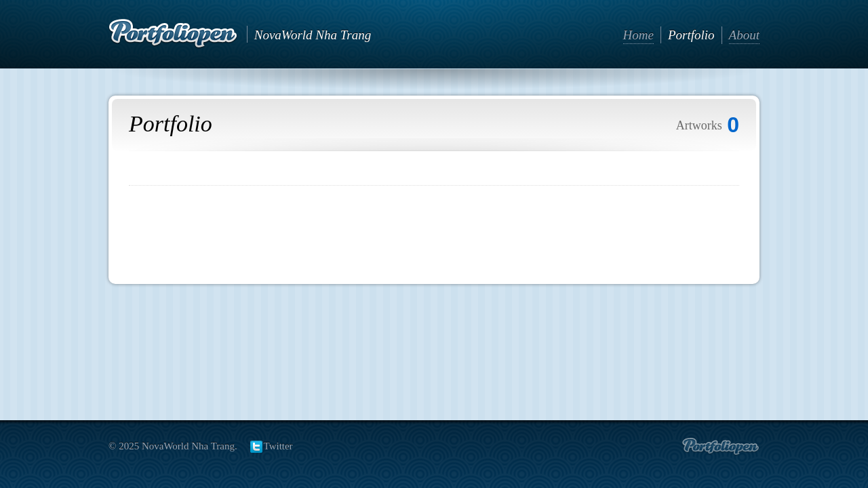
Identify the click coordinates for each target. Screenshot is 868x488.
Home (638, 35)
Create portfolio (721, 447)
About (744, 35)
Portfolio (691, 35)
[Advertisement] (434, 230)
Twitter (278, 446)
